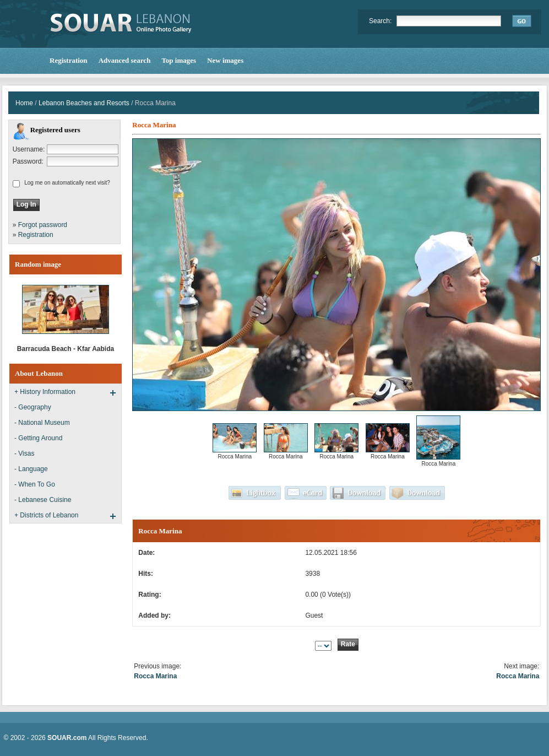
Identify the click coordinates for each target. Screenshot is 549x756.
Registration (36, 235)
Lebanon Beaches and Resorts (84, 103)
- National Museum (42, 423)
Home (24, 103)
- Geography (33, 407)
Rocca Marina (155, 676)
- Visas (24, 453)
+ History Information (45, 392)
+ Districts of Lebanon (46, 515)
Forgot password (43, 225)
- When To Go (35, 484)
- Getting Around (38, 438)
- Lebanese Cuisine (43, 500)
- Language (31, 469)
